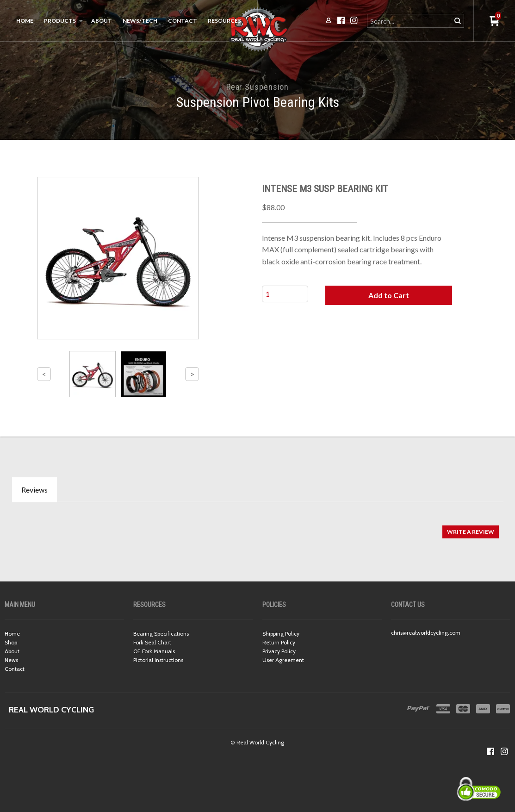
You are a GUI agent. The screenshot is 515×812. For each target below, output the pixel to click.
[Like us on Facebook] (490, 751)
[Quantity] (285, 294)
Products (60, 21)
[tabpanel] (257, 527)
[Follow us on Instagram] (504, 751)
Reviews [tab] (34, 490)
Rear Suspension (258, 87)
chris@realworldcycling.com (426, 633)
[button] (389, 295)
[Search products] (410, 21)
